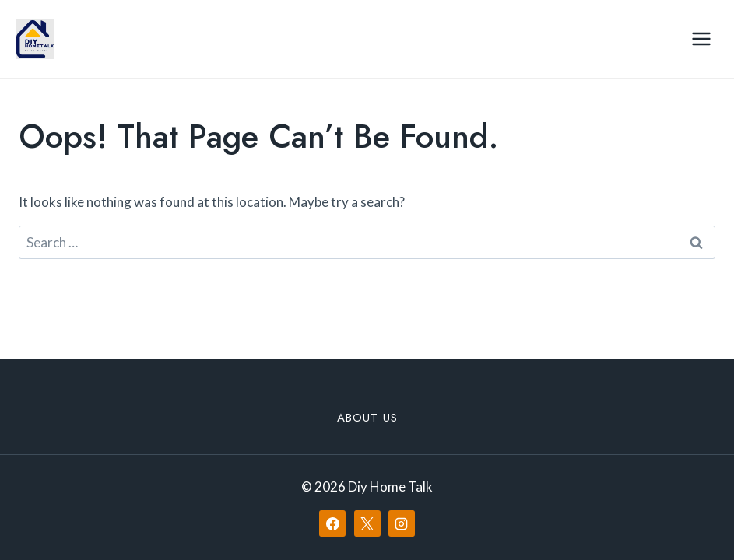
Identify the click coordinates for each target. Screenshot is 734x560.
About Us (367, 418)
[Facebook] (332, 523)
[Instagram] (402, 523)
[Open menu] (701, 38)
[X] (367, 523)
